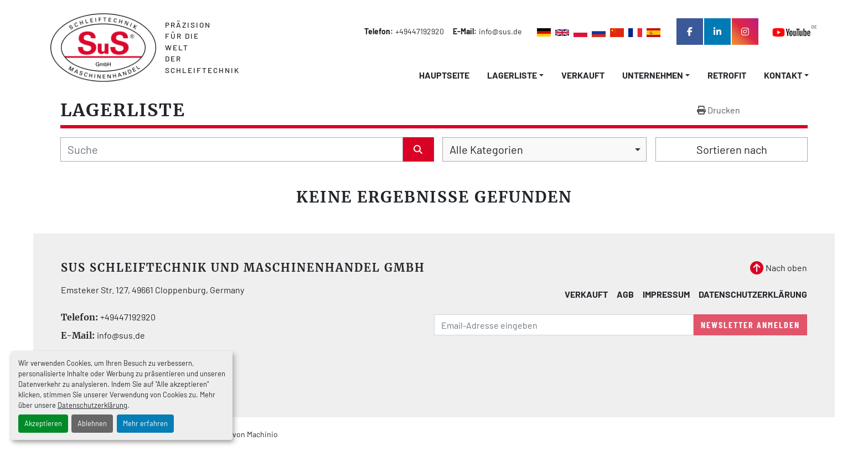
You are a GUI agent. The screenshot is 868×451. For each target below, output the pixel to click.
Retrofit (727, 75)
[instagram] (745, 32)
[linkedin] (717, 32)
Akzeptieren (43, 423)
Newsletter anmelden (750, 325)
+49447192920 (420, 31)
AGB (625, 294)
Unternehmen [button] (653, 75)
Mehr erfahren (145, 423)
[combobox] (544, 149)
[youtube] (795, 32)
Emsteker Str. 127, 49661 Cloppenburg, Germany (153, 290)
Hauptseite (444, 75)
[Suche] (232, 149)
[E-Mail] (564, 325)
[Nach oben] (779, 268)
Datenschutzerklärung (92, 405)
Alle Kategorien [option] (486, 149)
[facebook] (690, 32)
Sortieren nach (732, 149)
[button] (515, 75)
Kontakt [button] (783, 75)
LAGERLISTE (512, 75)
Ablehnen (92, 423)
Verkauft (583, 75)
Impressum (666, 294)
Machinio (262, 434)
